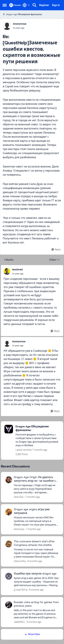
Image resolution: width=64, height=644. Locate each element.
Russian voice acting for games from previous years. (36, 604)
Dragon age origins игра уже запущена (32, 511)
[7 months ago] (32, 497)
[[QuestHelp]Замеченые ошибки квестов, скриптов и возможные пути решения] (20, 28)
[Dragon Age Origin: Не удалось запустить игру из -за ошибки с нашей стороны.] (36, 489)
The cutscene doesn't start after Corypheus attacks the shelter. (34, 543)
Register (44, 5)
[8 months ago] (34, 561)
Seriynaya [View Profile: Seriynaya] (19, 529)
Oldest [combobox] (54, 260)
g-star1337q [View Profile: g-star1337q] (20, 590)
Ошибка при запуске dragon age (35, 574)
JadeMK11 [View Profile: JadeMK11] (19, 622)
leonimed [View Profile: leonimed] (17, 270)
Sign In (56, 5)
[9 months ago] (33, 622)
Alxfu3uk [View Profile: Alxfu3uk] (19, 497)
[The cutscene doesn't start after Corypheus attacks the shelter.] (36, 553)
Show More (32, 634)
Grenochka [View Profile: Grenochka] (20, 561)
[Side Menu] (5, 5)
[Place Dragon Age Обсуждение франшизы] (38, 428)
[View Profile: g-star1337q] (9, 576)
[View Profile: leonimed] (7, 271)
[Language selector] (26, 5)
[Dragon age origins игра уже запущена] (36, 521)
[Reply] (56, 250)
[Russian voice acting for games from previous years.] (36, 614)
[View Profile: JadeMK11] (9, 605)
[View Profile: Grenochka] (9, 544)
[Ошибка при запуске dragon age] (36, 582)
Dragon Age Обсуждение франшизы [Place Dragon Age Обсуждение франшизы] (22, 14)
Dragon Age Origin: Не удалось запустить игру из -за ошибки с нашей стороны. (35, 479)
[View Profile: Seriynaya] (9, 512)
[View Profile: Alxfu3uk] (9, 480)
